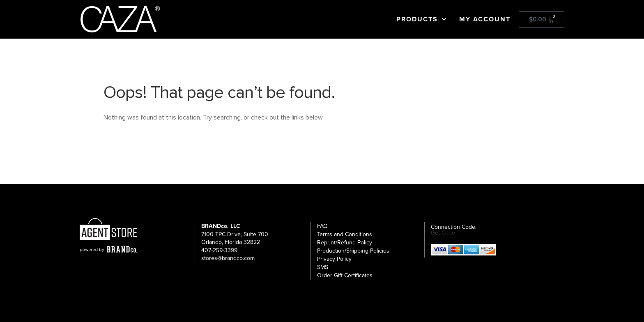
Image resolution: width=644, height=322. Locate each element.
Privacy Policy (334, 259)
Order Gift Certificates (345, 275)
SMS (323, 267)
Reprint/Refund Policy (345, 243)
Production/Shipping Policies (353, 251)
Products (422, 19)
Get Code (443, 233)
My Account (485, 19)
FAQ (322, 226)
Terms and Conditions (345, 234)
